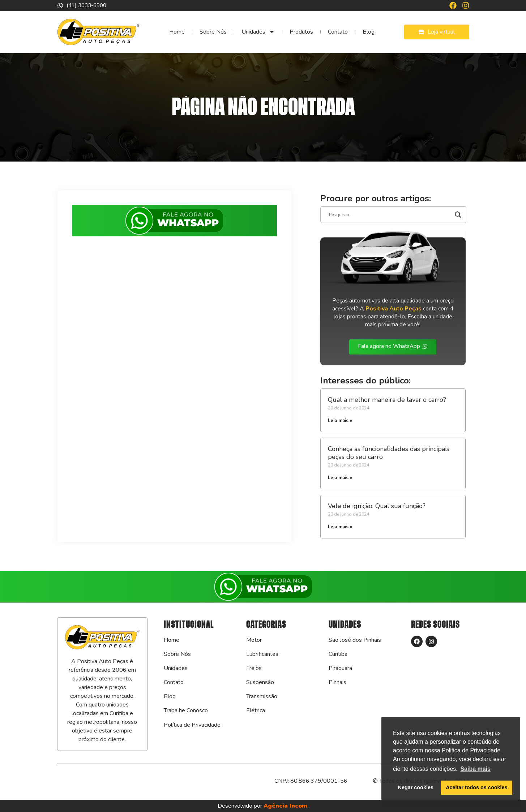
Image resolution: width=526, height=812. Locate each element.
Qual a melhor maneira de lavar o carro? (387, 400)
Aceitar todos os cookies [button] (476, 787)
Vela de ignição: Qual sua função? (377, 506)
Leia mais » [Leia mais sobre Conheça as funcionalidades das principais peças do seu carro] (340, 478)
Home (177, 32)
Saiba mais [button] (475, 769)
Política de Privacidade (192, 725)
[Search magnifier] (458, 215)
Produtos (301, 32)
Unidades (258, 32)
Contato (338, 32)
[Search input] (390, 215)
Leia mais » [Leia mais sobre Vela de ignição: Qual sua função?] (340, 527)
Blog (369, 32)
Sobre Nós (213, 32)
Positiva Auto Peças (394, 309)
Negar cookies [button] (416, 787)
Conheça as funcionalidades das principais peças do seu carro (389, 453)
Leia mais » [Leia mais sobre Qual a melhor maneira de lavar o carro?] (340, 421)
